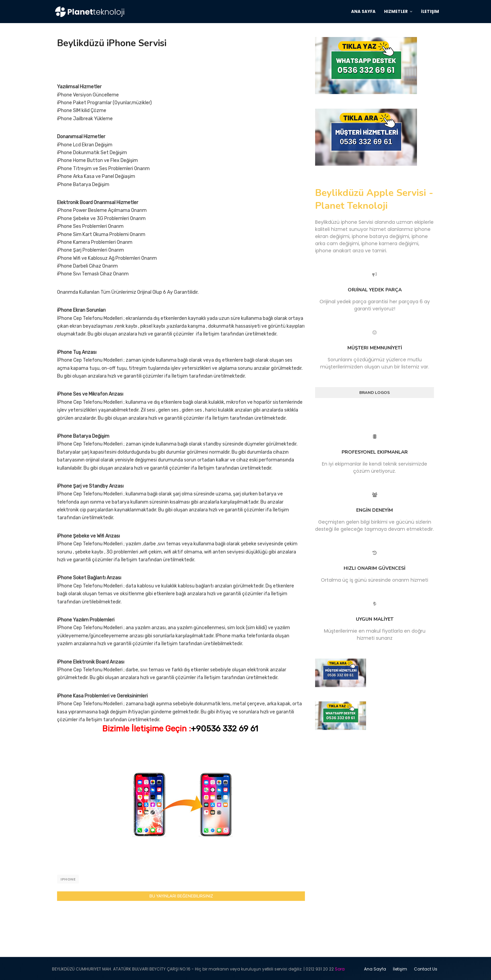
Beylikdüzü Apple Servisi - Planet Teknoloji (374, 199)
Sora (340, 968)
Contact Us (426, 968)
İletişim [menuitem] (430, 11)
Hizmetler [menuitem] (396, 11)
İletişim (400, 968)
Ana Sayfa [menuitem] (363, 11)
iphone (68, 879)
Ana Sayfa (375, 968)
